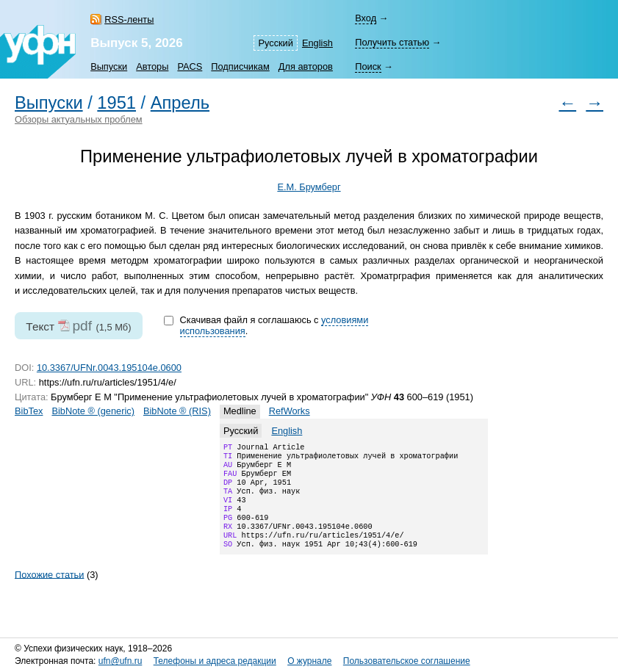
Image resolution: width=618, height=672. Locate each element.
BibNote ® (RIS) (177, 411)
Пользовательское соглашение (407, 661)
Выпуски (109, 66)
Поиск (368, 66)
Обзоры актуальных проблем (79, 119)
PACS (190, 66)
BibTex (29, 411)
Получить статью (392, 42)
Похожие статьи (49, 592)
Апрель (180, 103)
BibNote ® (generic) (93, 411)
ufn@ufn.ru (121, 661)
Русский (275, 43)
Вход (366, 18)
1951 (116, 103)
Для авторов (306, 66)
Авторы (152, 66)
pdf (82, 326)
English (317, 43)
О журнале (309, 661)
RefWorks (290, 411)
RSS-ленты (129, 19)
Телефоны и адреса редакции (215, 661)
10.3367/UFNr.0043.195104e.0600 (109, 368)
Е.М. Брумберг (309, 187)
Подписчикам (240, 66)
